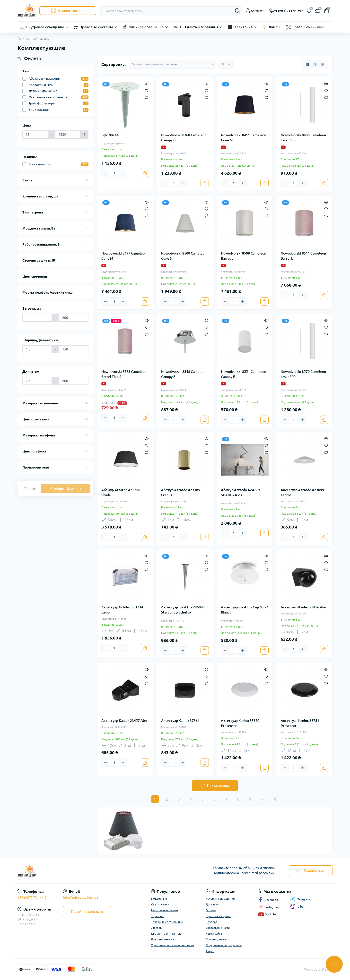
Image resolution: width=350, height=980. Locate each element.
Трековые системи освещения (173, 945)
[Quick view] (147, 84)
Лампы (274, 27)
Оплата (211, 910)
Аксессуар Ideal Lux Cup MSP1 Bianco (245, 610)
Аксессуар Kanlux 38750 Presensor (240, 723)
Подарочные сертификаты (224, 945)
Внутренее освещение (45, 27)
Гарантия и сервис (218, 916)
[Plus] (123, 173)
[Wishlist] (147, 90)
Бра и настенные (163, 939)
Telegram (300, 899)
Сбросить (31, 489)
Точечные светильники (167, 922)
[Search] (237, 11)
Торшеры (158, 916)
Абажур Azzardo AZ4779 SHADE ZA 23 (240, 492)
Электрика (243, 27)
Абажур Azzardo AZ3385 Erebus (181, 492)
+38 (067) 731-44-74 (33, 898)
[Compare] (147, 97)
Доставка (212, 904)
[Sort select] (172, 64)
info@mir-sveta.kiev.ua (80, 897)
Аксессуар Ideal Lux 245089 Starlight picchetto (183, 610)
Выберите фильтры (66, 489)
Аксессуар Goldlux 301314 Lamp (122, 610)
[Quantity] (114, 173)
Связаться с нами (218, 928)
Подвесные (159, 899)
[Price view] (323, 64)
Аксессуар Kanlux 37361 (180, 721)
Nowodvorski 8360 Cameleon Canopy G (184, 138)
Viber (297, 907)
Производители (217, 939)
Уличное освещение (146, 27)
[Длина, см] (37, 381)
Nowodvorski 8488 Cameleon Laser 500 (303, 138)
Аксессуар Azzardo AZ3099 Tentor (302, 492)
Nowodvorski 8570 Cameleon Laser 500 (303, 374)
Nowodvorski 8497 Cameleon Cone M (124, 256)
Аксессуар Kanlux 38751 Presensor (300, 723)
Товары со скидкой (309, 27)
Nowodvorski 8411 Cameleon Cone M (244, 138)
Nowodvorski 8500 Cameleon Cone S (184, 256)
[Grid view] (307, 64)
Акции (210, 951)
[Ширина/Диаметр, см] (37, 349)
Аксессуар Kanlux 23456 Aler (304, 607)
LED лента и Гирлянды (167, 933)
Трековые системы (97, 27)
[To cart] (145, 173)
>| (275, 799)
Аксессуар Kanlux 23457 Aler (124, 721)
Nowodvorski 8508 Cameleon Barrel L (244, 256)
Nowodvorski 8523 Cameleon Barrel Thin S (124, 374)
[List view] (315, 64)
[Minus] (105, 173)
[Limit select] (225, 64)
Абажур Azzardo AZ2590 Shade (121, 492)
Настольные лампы (165, 910)
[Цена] (35, 135)
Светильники (160, 904)
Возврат (211, 922)
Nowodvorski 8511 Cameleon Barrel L (303, 256)
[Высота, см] (37, 318)
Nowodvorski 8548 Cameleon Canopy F (184, 374)
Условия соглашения (220, 899)
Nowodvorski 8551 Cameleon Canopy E (244, 374)
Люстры (157, 928)
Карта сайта (214, 933)
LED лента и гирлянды (199, 27)
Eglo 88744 (110, 135)
